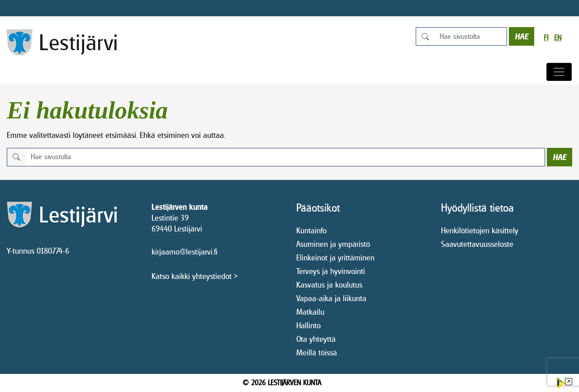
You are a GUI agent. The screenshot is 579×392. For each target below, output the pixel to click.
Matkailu (310, 312)
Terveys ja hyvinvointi (331, 271)
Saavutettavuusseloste (477, 244)
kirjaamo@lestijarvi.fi (185, 252)
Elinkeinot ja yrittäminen (335, 257)
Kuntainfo (311, 230)
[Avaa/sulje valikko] (559, 72)
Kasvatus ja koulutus (329, 285)
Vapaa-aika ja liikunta (331, 298)
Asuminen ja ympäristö (333, 244)
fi (546, 38)
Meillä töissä (317, 352)
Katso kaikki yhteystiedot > (195, 276)
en (558, 38)
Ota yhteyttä (316, 339)
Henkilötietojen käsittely (480, 230)
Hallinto (308, 325)
